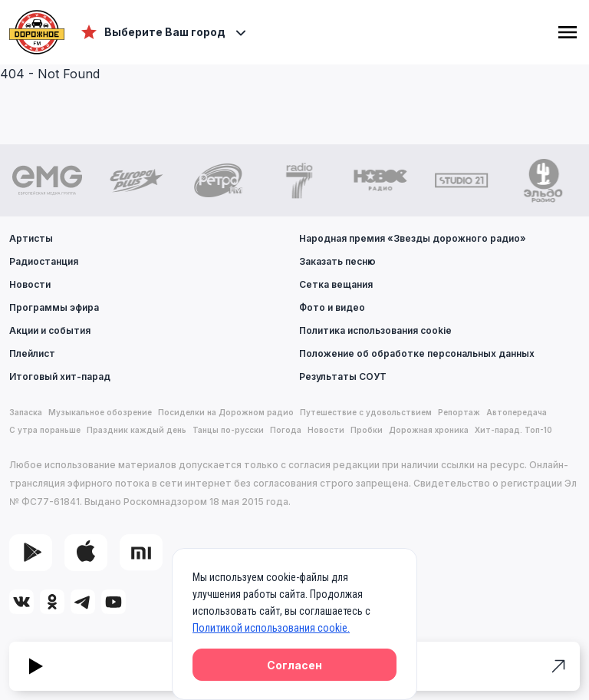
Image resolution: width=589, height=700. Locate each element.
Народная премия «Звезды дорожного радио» (413, 238)
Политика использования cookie (375, 330)
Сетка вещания (336, 284)
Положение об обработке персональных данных (417, 353)
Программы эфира (54, 307)
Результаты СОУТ (343, 376)
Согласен (294, 665)
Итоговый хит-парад (60, 376)
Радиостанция (44, 261)
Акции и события (50, 330)
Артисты (31, 238)
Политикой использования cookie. (271, 628)
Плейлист (32, 353)
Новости (30, 284)
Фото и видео (332, 307)
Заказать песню (337, 261)
